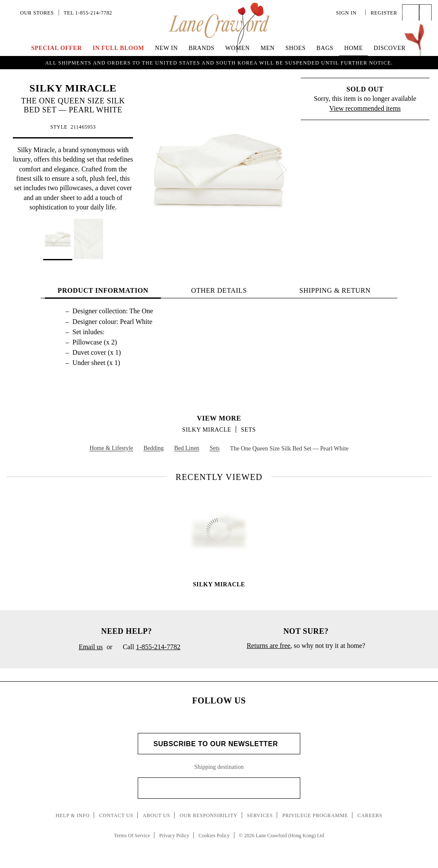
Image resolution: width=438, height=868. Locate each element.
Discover (389, 48)
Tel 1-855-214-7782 (88, 13)
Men (268, 48)
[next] (281, 170)
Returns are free (269, 646)
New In (166, 48)
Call (148, 647)
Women (238, 48)
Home (354, 48)
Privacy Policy (174, 836)
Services (260, 815)
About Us (157, 815)
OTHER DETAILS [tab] (219, 290)
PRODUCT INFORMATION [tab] (103, 290)
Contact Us (116, 815)
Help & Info (73, 815)
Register (384, 13)
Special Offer (57, 48)
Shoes (295, 48)
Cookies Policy (214, 836)
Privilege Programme (315, 815)
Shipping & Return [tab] (335, 290)
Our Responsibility (209, 815)
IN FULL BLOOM (119, 48)
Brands (201, 48)
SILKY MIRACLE (73, 88)
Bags (325, 48)
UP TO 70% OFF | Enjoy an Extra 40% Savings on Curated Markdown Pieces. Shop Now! (219, 62)
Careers (370, 815)
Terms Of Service (132, 836)
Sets (248, 430)
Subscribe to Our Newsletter (219, 744)
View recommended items (365, 108)
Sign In (349, 13)
